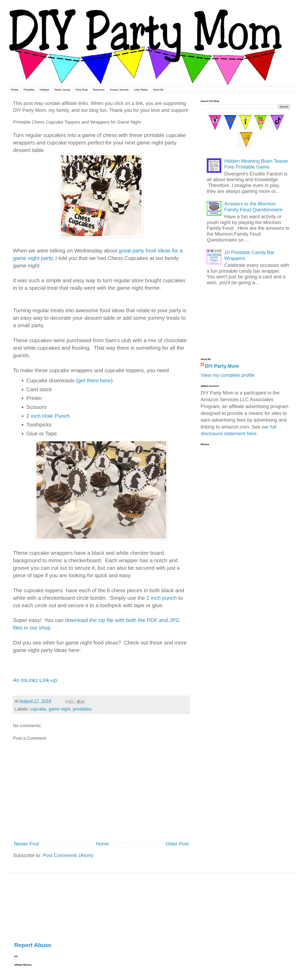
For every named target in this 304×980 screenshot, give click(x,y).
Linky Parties (141, 90)
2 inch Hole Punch (48, 416)
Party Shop (82, 90)
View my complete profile (228, 375)
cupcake (38, 709)
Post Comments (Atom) (68, 855)
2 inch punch (161, 598)
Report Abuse (33, 945)
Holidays (44, 90)
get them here (94, 380)
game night (59, 709)
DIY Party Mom (222, 366)
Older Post (177, 844)
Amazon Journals (119, 90)
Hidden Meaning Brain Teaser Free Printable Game (256, 164)
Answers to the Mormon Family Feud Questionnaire (254, 207)
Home (102, 844)
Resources (99, 90)
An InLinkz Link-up (35, 680)
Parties (14, 90)
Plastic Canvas (62, 90)
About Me (158, 90)
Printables (29, 90)
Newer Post (27, 844)
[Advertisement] (245, 324)
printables (82, 709)
